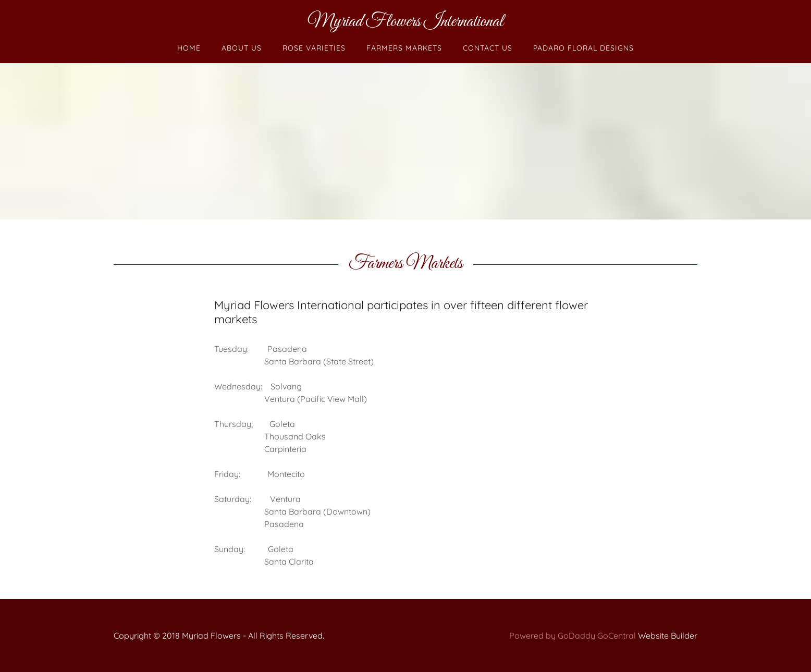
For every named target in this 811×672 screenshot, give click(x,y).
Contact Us (488, 48)
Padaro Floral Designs (583, 48)
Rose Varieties (314, 48)
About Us (242, 48)
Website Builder (668, 636)
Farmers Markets (404, 48)
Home (189, 48)
